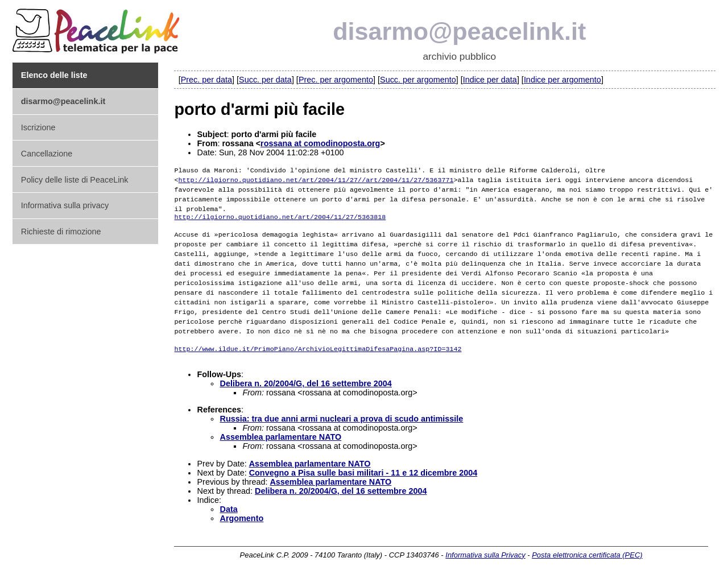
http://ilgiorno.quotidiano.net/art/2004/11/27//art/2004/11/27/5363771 (316, 179)
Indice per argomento (562, 80)
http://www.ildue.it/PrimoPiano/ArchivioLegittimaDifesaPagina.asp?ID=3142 (318, 342)
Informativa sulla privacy (65, 205)
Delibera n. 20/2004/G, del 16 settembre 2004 (305, 378)
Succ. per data (265, 80)
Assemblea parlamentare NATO (280, 432)
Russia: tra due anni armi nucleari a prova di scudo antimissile (341, 414)
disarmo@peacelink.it (459, 31)
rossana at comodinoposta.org (320, 143)
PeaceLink (98, 28)
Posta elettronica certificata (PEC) (587, 550)
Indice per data (490, 80)
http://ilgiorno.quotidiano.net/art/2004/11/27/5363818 (280, 215)
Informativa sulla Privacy (485, 550)
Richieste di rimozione (61, 232)
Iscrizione (38, 127)
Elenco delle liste (54, 75)
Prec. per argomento (336, 80)
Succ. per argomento (418, 80)
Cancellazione (47, 154)
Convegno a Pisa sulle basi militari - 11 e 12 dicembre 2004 (363, 468)
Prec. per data (206, 80)
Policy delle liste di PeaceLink (75, 180)
